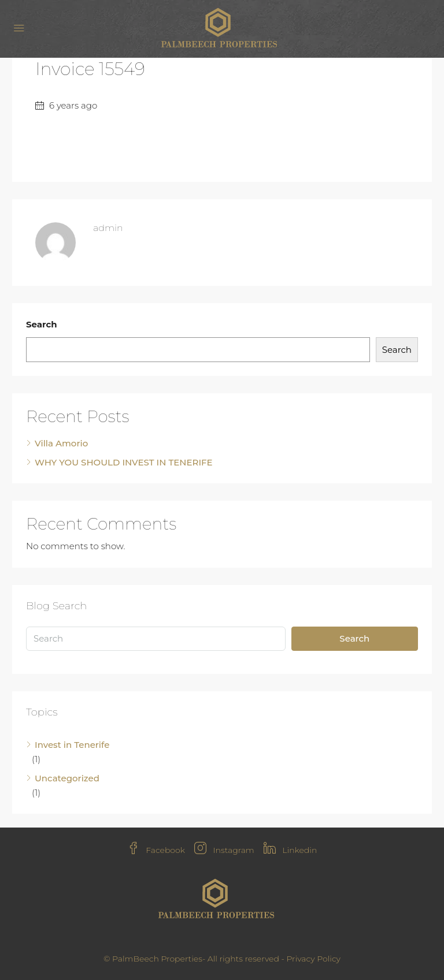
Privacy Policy (313, 959)
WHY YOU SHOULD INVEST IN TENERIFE (124, 462)
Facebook (156, 850)
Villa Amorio (61, 443)
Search (42, 324)
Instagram (224, 850)
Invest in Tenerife (72, 745)
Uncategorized (67, 778)
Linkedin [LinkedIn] (291, 850)
